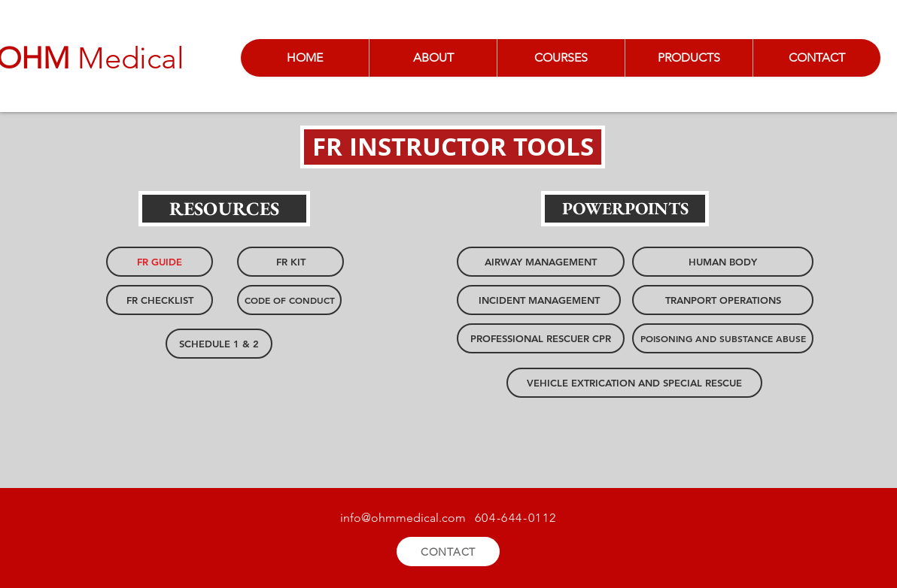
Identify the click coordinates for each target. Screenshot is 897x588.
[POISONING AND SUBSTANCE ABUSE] (723, 338)
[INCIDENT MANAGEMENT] (539, 300)
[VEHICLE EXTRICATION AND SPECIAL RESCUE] (634, 383)
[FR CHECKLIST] (160, 300)
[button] (453, 147)
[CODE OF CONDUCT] (289, 300)
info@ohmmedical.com (403, 518)
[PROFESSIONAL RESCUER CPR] (541, 338)
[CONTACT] (448, 552)
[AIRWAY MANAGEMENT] (541, 262)
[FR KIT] (290, 262)
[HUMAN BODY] (723, 262)
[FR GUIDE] (160, 262)
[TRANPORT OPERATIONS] (723, 300)
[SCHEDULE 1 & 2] (219, 344)
